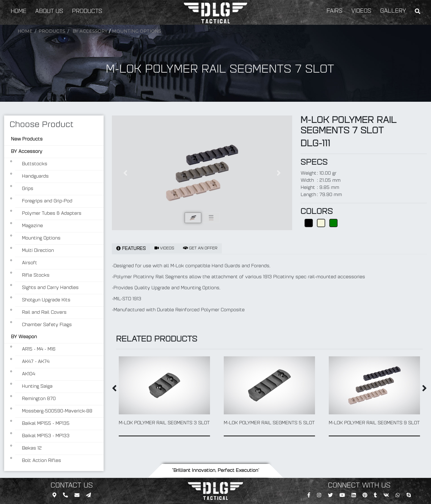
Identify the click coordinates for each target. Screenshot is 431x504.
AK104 (29, 374)
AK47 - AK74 (36, 362)
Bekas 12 (32, 448)
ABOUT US (49, 12)
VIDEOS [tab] (164, 248)
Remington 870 (39, 399)
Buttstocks (35, 164)
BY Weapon (24, 337)
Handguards (35, 177)
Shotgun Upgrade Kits (46, 300)
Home (25, 31)
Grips (28, 189)
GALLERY (393, 11)
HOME (19, 12)
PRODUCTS (87, 12)
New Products (27, 139)
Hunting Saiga (37, 387)
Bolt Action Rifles (42, 461)
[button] (125, 173)
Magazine (32, 226)
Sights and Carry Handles (50, 288)
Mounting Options (136, 31)
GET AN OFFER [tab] (200, 248)
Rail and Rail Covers (44, 313)
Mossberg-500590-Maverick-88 (57, 411)
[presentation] (114, 389)
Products (52, 31)
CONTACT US (72, 486)
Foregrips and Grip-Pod (47, 201)
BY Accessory (90, 31)
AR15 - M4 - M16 (39, 349)
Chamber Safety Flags (47, 325)
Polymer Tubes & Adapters (52, 214)
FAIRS (335, 11)
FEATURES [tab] (131, 249)
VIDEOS (361, 11)
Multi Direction (38, 251)
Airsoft (30, 263)
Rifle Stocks (36, 276)
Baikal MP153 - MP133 (46, 436)
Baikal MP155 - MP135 (46, 424)
